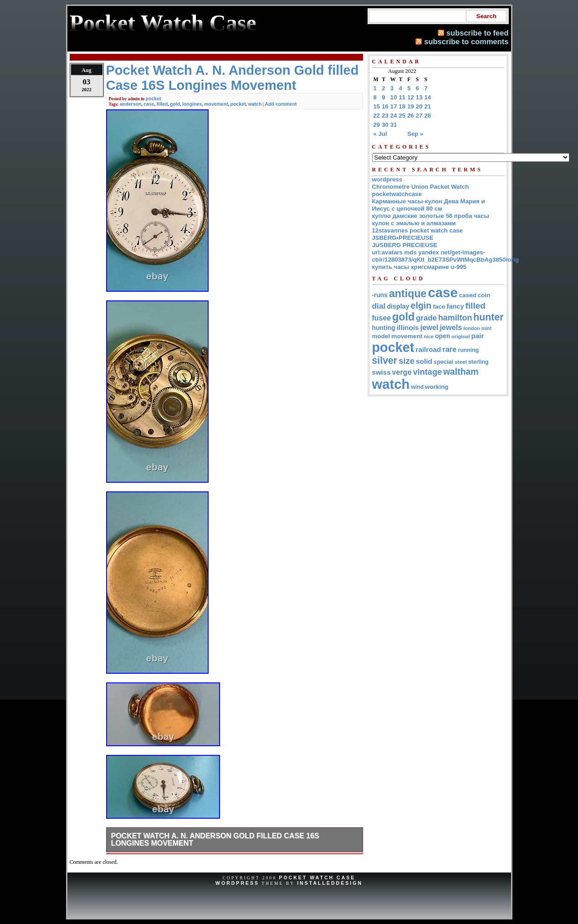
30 (385, 125)
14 (428, 97)
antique (408, 294)
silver (385, 361)
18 (402, 106)
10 (394, 97)
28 (428, 116)
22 (377, 116)
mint (487, 328)
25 (402, 116)
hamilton (455, 318)
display (398, 306)
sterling (478, 362)
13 (419, 97)
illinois (408, 328)
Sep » (415, 134)
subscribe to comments (466, 41)
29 (377, 125)
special (443, 362)
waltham (461, 372)
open (442, 336)
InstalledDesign (330, 883)
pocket (153, 98)
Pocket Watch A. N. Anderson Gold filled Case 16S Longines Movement (215, 839)
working (437, 387)
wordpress (387, 179)
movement (216, 104)
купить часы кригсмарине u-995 (419, 267)
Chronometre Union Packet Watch (421, 187)
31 (394, 125)
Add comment (281, 104)
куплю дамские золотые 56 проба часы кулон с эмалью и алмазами (431, 219)
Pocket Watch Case (317, 878)
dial (379, 306)
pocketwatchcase (397, 194)
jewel (430, 327)
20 (419, 106)
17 (394, 106)
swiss (381, 372)
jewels (451, 327)
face (439, 307)
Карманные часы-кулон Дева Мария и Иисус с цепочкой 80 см (429, 205)
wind (417, 387)
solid (424, 361)
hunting (384, 328)
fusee (382, 318)
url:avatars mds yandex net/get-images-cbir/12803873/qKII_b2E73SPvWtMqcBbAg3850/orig (446, 256)
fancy (455, 306)
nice (429, 336)
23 (385, 116)
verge (402, 372)
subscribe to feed (478, 33)
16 (385, 106)
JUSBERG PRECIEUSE (405, 245)
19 (411, 106)
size (407, 361)
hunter (488, 317)
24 (394, 116)
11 (402, 97)
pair (478, 336)
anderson (130, 104)
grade (426, 318)
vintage (427, 372)
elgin (421, 305)
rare (449, 349)
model (381, 336)
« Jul (380, 134)
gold (175, 104)
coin (484, 295)
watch (255, 104)
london (471, 328)
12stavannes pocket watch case (417, 230)
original (460, 336)
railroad (428, 349)
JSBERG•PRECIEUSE (403, 238)
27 (419, 116)
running (468, 350)
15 (377, 106)
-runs (380, 295)
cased (468, 295)
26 (411, 116)
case (149, 104)
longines (192, 104)
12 (411, 97)
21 (428, 106)
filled (162, 104)
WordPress (237, 883)
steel (461, 362)
